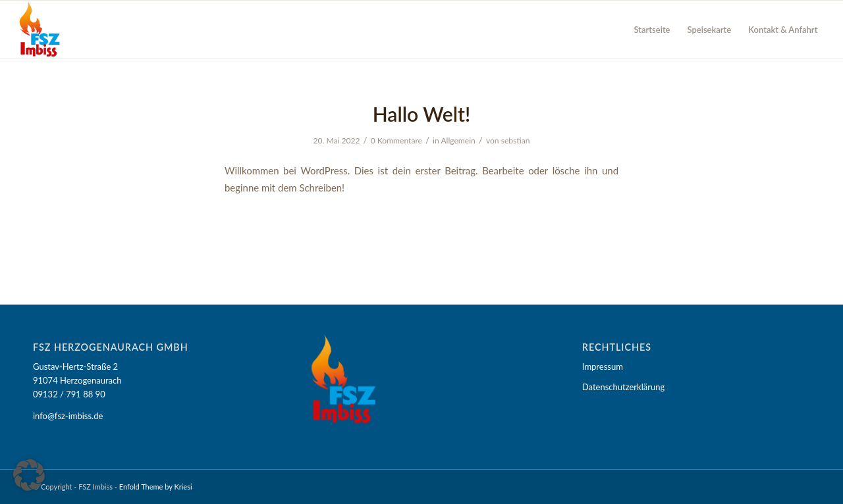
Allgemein (458, 140)
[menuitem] (652, 30)
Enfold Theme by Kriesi (156, 487)
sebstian (516, 140)
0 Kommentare (396, 140)
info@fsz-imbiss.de (68, 416)
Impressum (603, 366)
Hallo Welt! (422, 114)
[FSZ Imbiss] (40, 30)
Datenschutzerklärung (623, 387)
